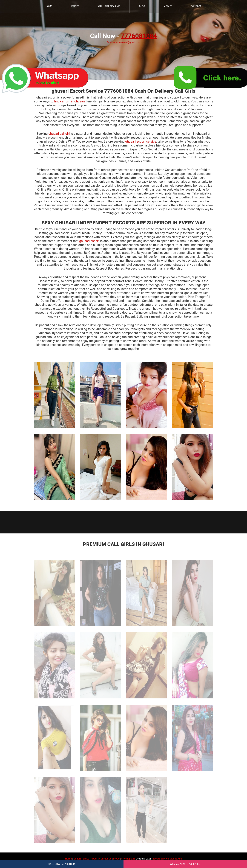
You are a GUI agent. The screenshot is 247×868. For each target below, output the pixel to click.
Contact (196, 6)
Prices (75, 6)
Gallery (77, 859)
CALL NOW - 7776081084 (62, 864)
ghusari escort (89, 241)
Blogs (116, 859)
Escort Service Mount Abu (167, 859)
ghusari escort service (141, 142)
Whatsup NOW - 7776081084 (185, 864)
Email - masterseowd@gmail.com (123, 42)
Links (86, 859)
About (168, 6)
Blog (142, 6)
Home (49, 6)
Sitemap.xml (128, 859)
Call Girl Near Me (109, 6)
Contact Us (105, 859)
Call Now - (123, 36)
